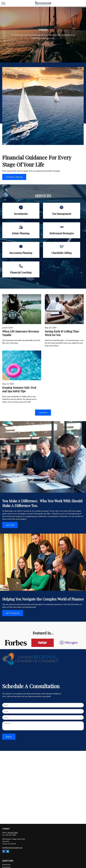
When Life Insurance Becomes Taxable (21, 333)
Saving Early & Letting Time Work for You (62, 333)
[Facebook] (4, 851)
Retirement (6, 865)
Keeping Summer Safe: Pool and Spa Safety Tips (19, 389)
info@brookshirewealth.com (12, 848)
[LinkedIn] (8, 851)
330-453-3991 (13, 833)
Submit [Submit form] (9, 737)
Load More (43, 413)
